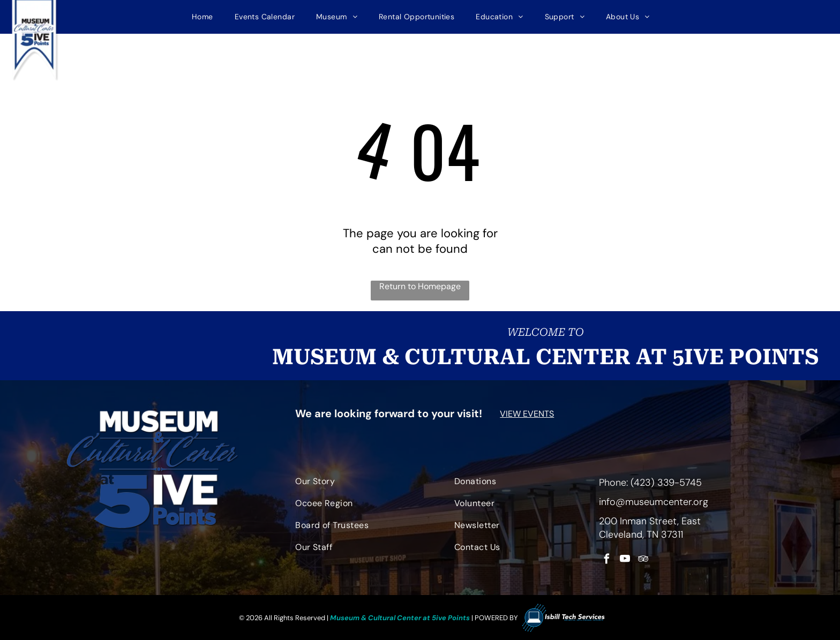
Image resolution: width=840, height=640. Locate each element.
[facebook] (607, 558)
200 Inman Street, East (650, 518)
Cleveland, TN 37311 (641, 531)
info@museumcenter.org (654, 499)
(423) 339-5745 (666, 479)
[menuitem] (202, 16)
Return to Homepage (420, 283)
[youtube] (625, 558)
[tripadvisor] (643, 558)
